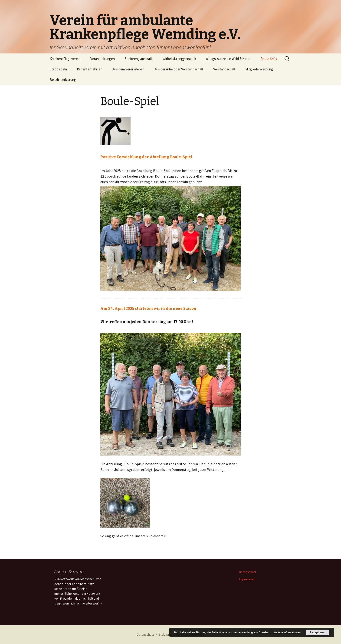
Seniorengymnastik (139, 59)
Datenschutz (248, 572)
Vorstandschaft (224, 69)
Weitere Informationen (287, 632)
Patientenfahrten (90, 69)
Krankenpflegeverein (65, 59)
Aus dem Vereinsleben (128, 69)
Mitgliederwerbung (259, 69)
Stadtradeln (58, 69)
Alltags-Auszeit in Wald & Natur (228, 59)
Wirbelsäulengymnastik (179, 59)
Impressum (247, 579)
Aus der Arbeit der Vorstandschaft (179, 69)
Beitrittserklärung (63, 80)
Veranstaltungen (103, 59)
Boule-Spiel (269, 59)
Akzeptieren (318, 632)
